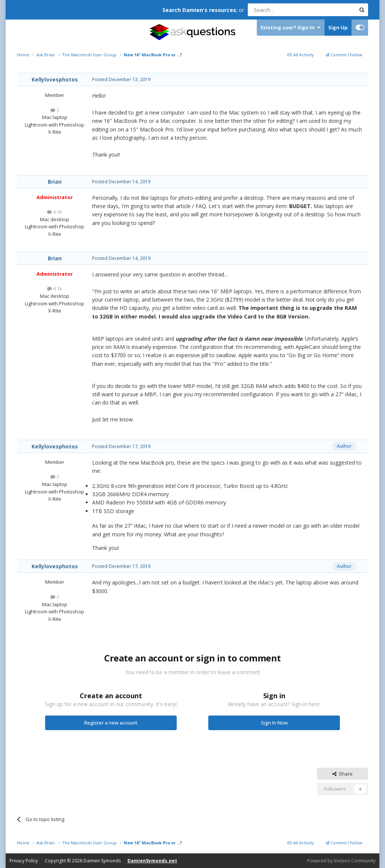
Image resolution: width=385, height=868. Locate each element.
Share (343, 774)
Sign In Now (274, 723)
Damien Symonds (102, 861)
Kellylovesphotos (55, 79)
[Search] (283, 10)
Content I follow (344, 55)
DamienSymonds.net (152, 861)
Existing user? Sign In (290, 28)
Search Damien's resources (199, 10)
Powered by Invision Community (341, 861)
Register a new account (111, 723)
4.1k (55, 212)
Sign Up (338, 27)
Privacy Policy (24, 861)
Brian (55, 182)
